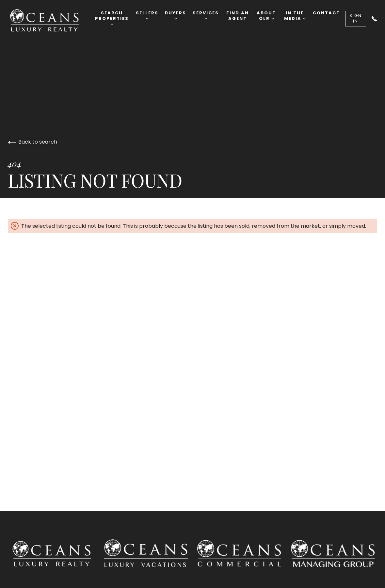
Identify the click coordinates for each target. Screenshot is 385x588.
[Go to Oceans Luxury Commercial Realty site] (240, 555)
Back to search (32, 142)
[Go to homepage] (51, 21)
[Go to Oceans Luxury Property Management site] (333, 555)
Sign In (356, 18)
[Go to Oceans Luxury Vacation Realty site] (146, 555)
